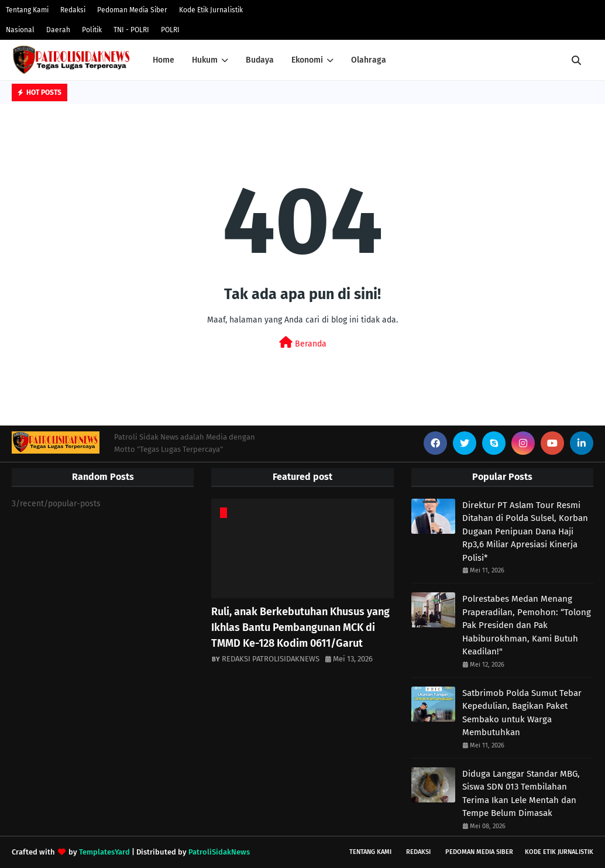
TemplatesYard (104, 852)
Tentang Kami (27, 10)
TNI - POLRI (131, 30)
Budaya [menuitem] (260, 60)
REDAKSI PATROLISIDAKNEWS (271, 659)
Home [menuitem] (164, 60)
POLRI (170, 30)
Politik (92, 30)
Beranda (303, 343)
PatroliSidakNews (219, 852)
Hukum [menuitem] (205, 60)
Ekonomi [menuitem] (307, 60)
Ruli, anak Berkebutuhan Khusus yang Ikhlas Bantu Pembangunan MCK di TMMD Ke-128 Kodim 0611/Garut (300, 627)
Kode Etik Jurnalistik (211, 10)
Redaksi (73, 10)
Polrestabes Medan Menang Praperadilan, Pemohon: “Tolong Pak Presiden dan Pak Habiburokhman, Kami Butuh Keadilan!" (527, 625)
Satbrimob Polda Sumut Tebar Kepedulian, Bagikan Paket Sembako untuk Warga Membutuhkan (522, 713)
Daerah (58, 30)
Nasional (20, 30)
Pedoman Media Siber (132, 10)
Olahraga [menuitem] (369, 60)
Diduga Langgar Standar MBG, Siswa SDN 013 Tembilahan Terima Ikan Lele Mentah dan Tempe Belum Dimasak (521, 794)
